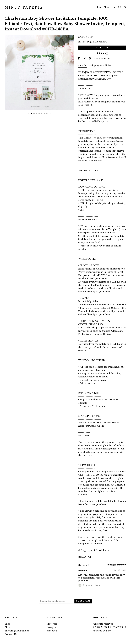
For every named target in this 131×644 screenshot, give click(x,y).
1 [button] (31, 113)
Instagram (52, 627)
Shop (99, 7)
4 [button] (39, 113)
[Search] (125, 7)
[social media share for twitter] (85, 59)
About (107, 7)
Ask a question (102, 59)
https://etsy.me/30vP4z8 (91, 426)
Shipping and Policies (17, 631)
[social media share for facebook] (80, 59)
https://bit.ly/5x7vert (89, 301)
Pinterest (52, 624)
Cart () (117, 7)
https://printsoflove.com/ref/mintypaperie (102, 269)
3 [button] (37, 113)
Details (82, 65)
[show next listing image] (50, 114)
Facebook (52, 631)
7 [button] (47, 113)
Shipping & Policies (100, 65)
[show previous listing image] (28, 114)
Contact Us (11, 634)
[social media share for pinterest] (90, 59)
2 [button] (34, 113)
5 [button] (42, 113)
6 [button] (44, 113)
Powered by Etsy (102, 631)
